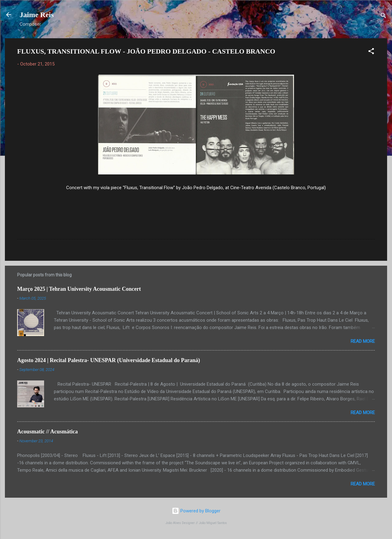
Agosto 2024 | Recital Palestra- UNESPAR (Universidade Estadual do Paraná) (109, 360)
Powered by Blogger (196, 511)
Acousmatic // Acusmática (47, 432)
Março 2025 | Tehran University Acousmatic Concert (79, 289)
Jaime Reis (37, 15)
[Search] (383, 17)
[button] (371, 52)
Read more (363, 341)
